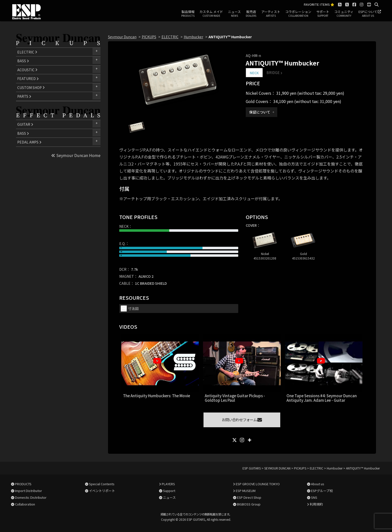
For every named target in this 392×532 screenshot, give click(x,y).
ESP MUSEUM (246, 491)
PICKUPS (149, 37)
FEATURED (28, 78)
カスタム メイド (211, 14)
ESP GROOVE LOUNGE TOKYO (258, 484)
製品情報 (188, 14)
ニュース (234, 14)
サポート (323, 14)
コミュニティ (344, 14)
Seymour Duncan (122, 37)
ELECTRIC (27, 52)
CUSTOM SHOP (31, 87)
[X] (234, 440)
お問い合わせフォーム (242, 420)
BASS (23, 61)
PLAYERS (168, 484)
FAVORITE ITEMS (319, 5)
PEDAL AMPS (29, 142)
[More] (249, 440)
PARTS (24, 96)
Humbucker (193, 37)
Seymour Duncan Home (76, 155)
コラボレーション (298, 14)
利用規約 (316, 504)
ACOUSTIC (27, 70)
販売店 (251, 14)
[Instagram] (242, 440)
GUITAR (25, 124)
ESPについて (368, 14)
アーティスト (271, 14)
